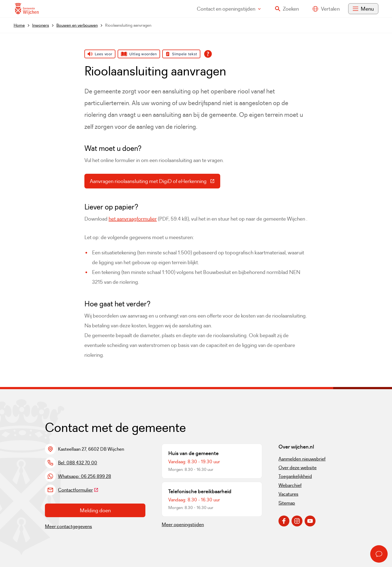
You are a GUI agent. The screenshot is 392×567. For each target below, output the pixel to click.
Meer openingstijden (183, 525)
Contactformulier (78, 490)
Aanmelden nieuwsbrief (302, 459)
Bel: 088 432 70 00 (78, 463)
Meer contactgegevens (68, 526)
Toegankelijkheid (295, 476)
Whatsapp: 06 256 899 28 (85, 476)
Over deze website (298, 468)
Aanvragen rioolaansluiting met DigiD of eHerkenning (155, 182)
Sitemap (287, 503)
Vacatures (288, 494)
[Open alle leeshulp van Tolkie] (208, 54)
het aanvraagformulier (133, 219)
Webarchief (290, 485)
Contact (229, 9)
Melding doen (95, 510)
